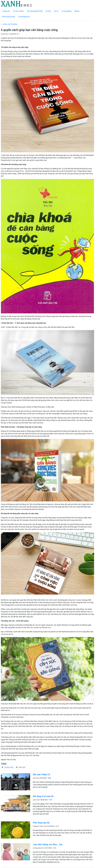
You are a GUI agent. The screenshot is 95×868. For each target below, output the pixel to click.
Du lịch (48, 11)
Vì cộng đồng (66, 11)
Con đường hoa (24, 17)
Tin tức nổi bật (18, 11)
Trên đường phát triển (35, 11)
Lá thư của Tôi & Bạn (10, 24)
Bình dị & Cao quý (9, 17)
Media (77, 11)
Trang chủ (6, 11)
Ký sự (56, 11)
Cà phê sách (9, 767)
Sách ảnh (22, 767)
